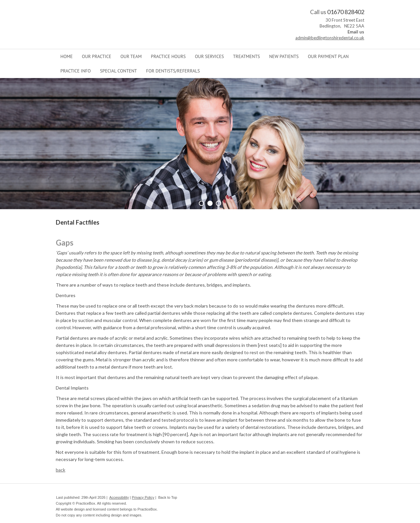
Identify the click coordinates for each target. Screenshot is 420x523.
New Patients (284, 56)
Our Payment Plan (328, 56)
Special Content (119, 71)
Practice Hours (168, 56)
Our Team (131, 56)
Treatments (246, 56)
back (61, 470)
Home (67, 56)
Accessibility (119, 497)
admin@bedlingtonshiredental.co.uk (330, 38)
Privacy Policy (143, 497)
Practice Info (76, 71)
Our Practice (97, 56)
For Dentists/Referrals (173, 71)
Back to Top (168, 497)
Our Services (209, 56)
